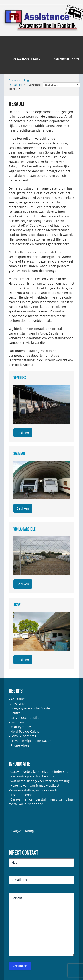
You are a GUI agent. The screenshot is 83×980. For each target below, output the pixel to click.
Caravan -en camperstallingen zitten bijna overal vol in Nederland (41, 802)
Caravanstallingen (27, 59)
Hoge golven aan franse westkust (35, 785)
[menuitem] (62, 85)
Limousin (17, 722)
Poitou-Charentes (23, 736)
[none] (62, 85)
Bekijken (23, 433)
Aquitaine (18, 699)
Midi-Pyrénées (21, 727)
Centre (15, 713)
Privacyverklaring (21, 831)
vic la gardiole (24, 529)
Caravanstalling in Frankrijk (19, 83)
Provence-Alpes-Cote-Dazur (31, 741)
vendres (20, 378)
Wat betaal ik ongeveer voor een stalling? (41, 781)
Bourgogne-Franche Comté (30, 708)
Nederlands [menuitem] (52, 85)
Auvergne (17, 704)
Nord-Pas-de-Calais (25, 731)
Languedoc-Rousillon (26, 718)
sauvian (19, 454)
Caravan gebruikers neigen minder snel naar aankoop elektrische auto (39, 774)
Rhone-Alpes (20, 745)
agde (17, 605)
